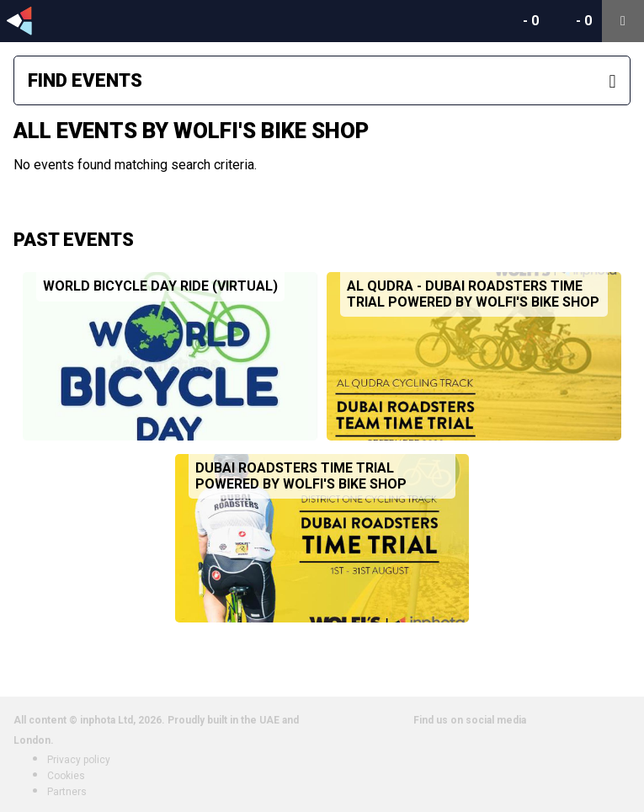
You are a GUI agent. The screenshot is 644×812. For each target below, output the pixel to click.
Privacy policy (79, 760)
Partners (67, 792)
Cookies (66, 776)
